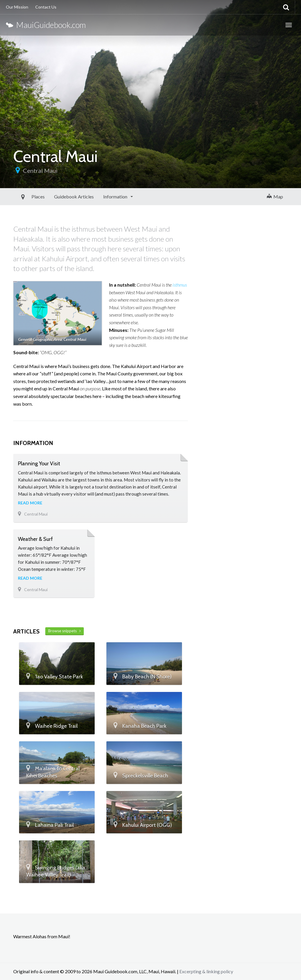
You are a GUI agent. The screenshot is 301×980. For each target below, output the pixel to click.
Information (102, 196)
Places (25, 196)
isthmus (180, 285)
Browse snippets (65, 631)
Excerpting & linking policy (206, 971)
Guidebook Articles (60, 196)
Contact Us (46, 7)
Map (275, 196)
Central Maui (40, 170)
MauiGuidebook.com (46, 25)
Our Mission (17, 7)
